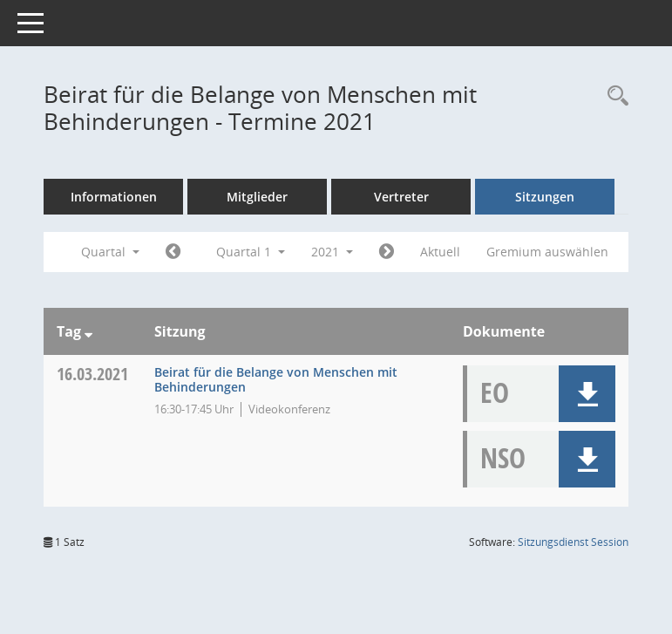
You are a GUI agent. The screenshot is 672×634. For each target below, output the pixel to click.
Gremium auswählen (547, 252)
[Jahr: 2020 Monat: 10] (173, 252)
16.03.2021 (92, 374)
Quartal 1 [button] (251, 252)
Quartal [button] (110, 252)
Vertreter (401, 197)
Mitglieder (257, 197)
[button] (587, 394)
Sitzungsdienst (573, 542)
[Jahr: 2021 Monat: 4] (387, 252)
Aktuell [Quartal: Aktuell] (440, 252)
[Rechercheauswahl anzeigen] (614, 96)
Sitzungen (545, 197)
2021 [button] (332, 252)
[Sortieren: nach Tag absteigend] (88, 331)
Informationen (114, 197)
